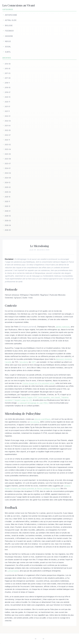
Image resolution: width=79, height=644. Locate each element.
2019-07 (8, 92)
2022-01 (8, 116)
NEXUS (8, 41)
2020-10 (8, 97)
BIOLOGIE (9, 25)
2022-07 (8, 135)
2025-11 (7, 201)
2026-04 (8, 225)
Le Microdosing (40, 246)
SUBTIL (8, 52)
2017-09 (8, 78)
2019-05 (8, 88)
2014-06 (8, 64)
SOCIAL (8, 47)
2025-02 (8, 187)
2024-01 (8, 168)
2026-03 (8, 221)
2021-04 (8, 126)
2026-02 (8, 216)
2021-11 (7, 111)
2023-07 (8, 164)
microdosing (35, 422)
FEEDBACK (9, 31)
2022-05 (8, 130)
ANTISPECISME (11, 15)
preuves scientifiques (43, 419)
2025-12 (7, 206)
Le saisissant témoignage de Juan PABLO (33, 403)
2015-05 (8, 69)
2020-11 (7, 102)
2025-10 (8, 197)
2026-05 (8, 230)
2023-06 (8, 159)
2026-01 (8, 211)
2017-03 (8, 73)
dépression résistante (64, 359)
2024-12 (8, 183)
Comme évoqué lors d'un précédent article (39, 383)
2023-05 (8, 154)
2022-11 (7, 140)
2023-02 (8, 145)
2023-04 (8, 149)
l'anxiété (8, 362)
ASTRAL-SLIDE (11, 20)
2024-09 (8, 178)
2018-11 (7, 83)
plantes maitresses (63, 327)
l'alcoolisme (24, 362)
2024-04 (8, 173)
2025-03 (8, 192)
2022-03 (8, 121)
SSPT (34, 362)
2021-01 (7, 106)
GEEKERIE (9, 36)
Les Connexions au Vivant (20, 5)
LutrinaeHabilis (13, 571)
